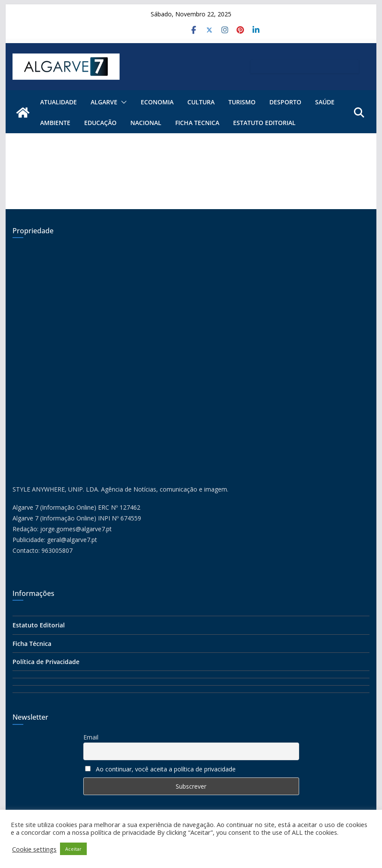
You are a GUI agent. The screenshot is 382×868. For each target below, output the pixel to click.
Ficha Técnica (32, 644)
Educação (100, 123)
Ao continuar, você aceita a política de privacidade (166, 769)
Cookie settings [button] (34, 849)
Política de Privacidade (46, 662)
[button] (122, 102)
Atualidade (58, 102)
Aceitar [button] (73, 849)
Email (91, 737)
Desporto (285, 102)
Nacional (146, 123)
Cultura (201, 102)
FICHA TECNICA (197, 123)
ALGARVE (104, 102)
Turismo (242, 102)
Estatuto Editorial (264, 123)
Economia (157, 102)
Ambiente (55, 123)
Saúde (325, 102)
